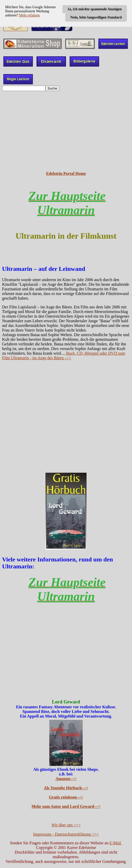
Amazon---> (66, 779)
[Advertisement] (66, 131)
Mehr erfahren (29, 15)
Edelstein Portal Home (66, 173)
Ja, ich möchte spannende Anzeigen (95, 9)
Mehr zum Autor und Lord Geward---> (66, 806)
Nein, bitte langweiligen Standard (96, 17)
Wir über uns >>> (66, 825)
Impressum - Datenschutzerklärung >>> (66, 834)
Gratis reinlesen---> (66, 797)
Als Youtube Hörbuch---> (66, 788)
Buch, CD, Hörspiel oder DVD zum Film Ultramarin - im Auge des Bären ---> (64, 356)
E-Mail (116, 843)
